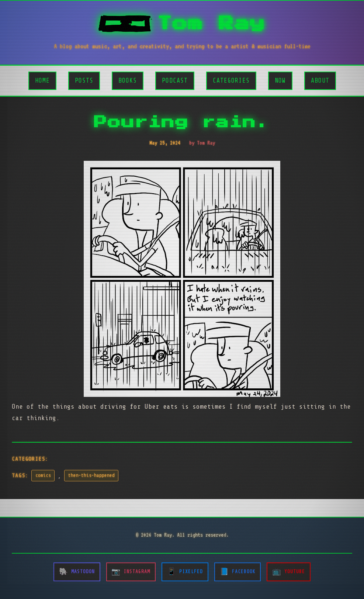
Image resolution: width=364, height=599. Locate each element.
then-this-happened (91, 475)
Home (42, 81)
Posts (84, 81)
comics (43, 475)
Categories (231, 81)
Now (280, 81)
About (320, 81)
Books (128, 81)
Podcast (175, 81)
